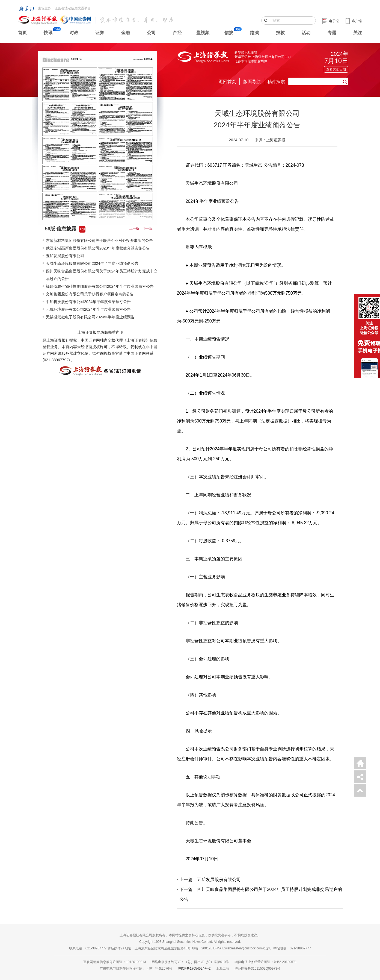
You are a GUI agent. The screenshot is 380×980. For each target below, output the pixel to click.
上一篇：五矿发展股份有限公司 (210, 880)
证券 (100, 33)
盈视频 (203, 33)
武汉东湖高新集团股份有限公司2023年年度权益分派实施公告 (98, 248)
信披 (229, 33)
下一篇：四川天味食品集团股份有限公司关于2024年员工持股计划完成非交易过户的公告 (261, 894)
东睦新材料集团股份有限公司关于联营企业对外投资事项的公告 (99, 240)
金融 (126, 33)
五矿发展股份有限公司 (65, 256)
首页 (22, 33)
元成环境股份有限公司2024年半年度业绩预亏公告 (88, 309)
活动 (306, 33)
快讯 (48, 33)
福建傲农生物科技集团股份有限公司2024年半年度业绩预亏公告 (100, 286)
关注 (358, 33)
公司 (151, 33)
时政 (74, 33)
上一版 (134, 228)
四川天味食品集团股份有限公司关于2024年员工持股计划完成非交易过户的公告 (102, 275)
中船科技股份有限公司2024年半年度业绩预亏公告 (88, 302)
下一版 (148, 228)
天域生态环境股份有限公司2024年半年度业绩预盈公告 (92, 263)
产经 (177, 33)
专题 (332, 33)
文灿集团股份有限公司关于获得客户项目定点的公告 (90, 294)
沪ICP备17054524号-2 (194, 969)
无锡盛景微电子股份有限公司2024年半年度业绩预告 (90, 317)
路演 (254, 33)
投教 (280, 33)
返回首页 (227, 82)
